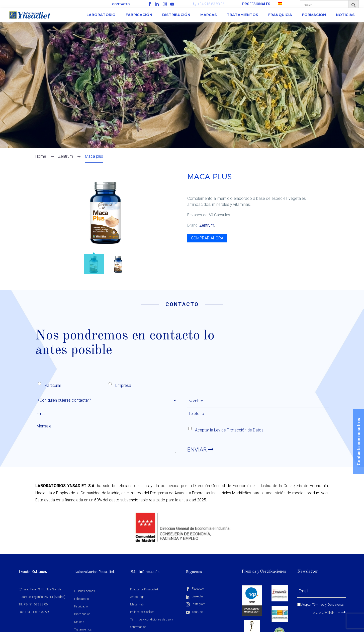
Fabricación (139, 15)
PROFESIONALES (256, 4)
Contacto (121, 4)
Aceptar (321, 605)
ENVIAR (201, 450)
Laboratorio (101, 15)
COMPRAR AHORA (207, 238)
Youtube (194, 612)
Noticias (345, 15)
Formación (314, 15)
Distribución (176, 15)
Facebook (195, 589)
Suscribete (329, 612)
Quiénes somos (85, 591)
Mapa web (137, 604)
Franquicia (280, 15)
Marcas (209, 15)
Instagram (196, 604)
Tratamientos (243, 15)
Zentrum (207, 225)
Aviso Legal (138, 597)
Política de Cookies (142, 612)
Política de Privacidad (144, 589)
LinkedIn (194, 596)
